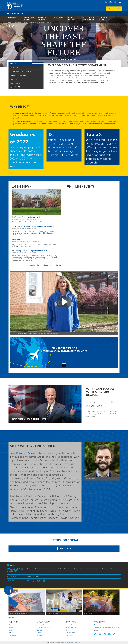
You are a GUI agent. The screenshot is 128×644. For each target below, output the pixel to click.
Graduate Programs (19, 75)
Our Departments (41, 23)
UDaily (10, 630)
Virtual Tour (12, 633)
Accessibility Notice (72, 625)
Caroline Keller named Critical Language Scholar (32, 226)
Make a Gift (15, 87)
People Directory (71, 627)
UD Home (9, 23)
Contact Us (97, 625)
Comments (64, 642)
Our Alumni (15, 83)
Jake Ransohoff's (20, 453)
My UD (68, 630)
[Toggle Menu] (42, 67)
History (49, 23)
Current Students (42, 19)
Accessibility (77, 642)
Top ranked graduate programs (25, 217)
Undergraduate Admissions (45, 625)
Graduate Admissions (44, 627)
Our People (15, 79)
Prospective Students (29, 19)
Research (40, 635)
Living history (17, 239)
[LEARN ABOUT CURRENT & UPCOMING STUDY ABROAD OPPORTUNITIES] (64, 353)
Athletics (11, 627)
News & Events (72, 19)
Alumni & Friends (103, 19)
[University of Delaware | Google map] (98, 630)
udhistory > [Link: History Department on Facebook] (64, 548)
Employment (12, 635)
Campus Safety (70, 633)
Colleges (40, 630)
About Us (12, 18)
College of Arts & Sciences (20, 23)
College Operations (33, 576)
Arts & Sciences (15, 14)
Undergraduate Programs (21, 71)
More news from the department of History (44, 265)
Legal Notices (70, 642)
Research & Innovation (89, 19)
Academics (58, 18)
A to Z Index (69, 635)
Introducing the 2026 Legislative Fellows (28, 250)
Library (39, 633)
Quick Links (112, 9)
